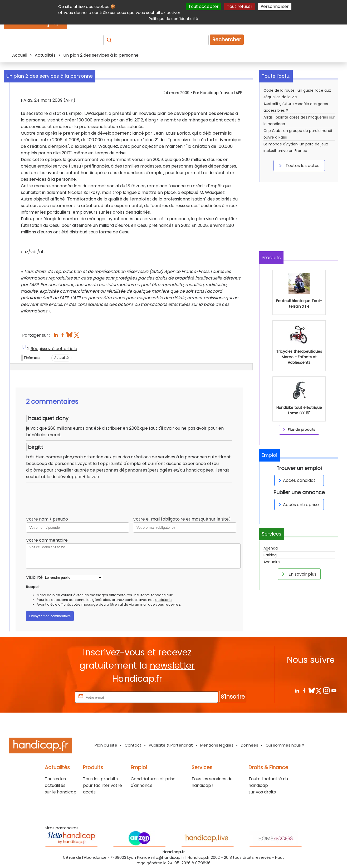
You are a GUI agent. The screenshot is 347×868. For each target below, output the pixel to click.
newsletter (172, 666)
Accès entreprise (298, 505)
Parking (270, 555)
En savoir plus (298, 574)
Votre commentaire (47, 540)
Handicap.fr (199, 857)
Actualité (61, 358)
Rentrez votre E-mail (53, 697)
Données (250, 745)
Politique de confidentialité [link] (173, 19)
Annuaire (272, 562)
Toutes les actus (298, 165)
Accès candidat (296, 480)
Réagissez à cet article (54, 349)
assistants (164, 600)
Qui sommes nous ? (285, 745)
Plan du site (106, 745)
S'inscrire (233, 697)
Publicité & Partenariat (171, 745)
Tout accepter (204, 6)
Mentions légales (217, 745)
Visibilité (34, 577)
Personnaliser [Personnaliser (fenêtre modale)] (275, 6)
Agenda (271, 548)
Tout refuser (240, 6)
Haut (280, 857)
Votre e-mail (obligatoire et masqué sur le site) (182, 519)
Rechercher (227, 40)
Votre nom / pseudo (47, 519)
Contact (133, 745)
